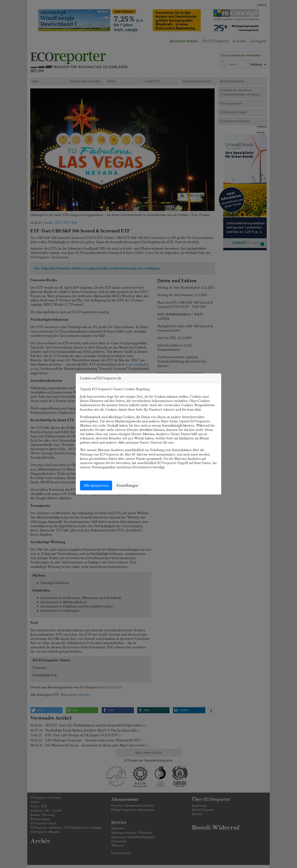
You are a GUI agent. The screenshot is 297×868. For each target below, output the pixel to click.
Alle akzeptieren (96, 485)
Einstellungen (127, 485)
